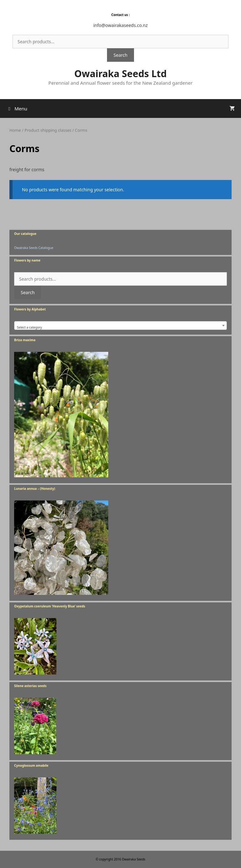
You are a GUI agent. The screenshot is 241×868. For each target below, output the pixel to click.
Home (15, 130)
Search (120, 55)
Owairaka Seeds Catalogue (34, 248)
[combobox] (120, 325)
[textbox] (120, 327)
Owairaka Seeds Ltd (120, 74)
